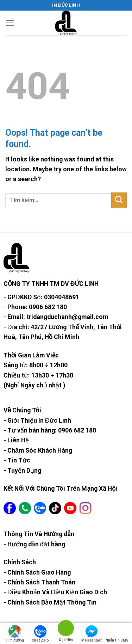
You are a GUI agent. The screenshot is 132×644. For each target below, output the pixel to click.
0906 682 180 (48, 307)
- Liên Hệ (16, 440)
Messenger (92, 634)
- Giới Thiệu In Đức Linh (37, 421)
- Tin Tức (17, 460)
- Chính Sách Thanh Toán (39, 582)
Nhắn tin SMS (117, 634)
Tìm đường (15, 634)
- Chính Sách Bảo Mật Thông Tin (50, 602)
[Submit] (119, 200)
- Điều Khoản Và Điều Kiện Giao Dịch (55, 592)
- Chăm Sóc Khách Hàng (38, 450)
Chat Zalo (40, 634)
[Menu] (10, 23)
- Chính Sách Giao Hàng (37, 572)
